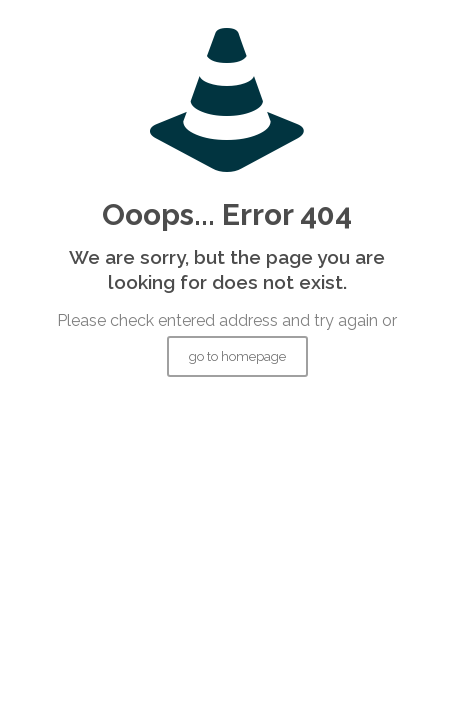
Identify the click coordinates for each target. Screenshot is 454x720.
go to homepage (237, 356)
